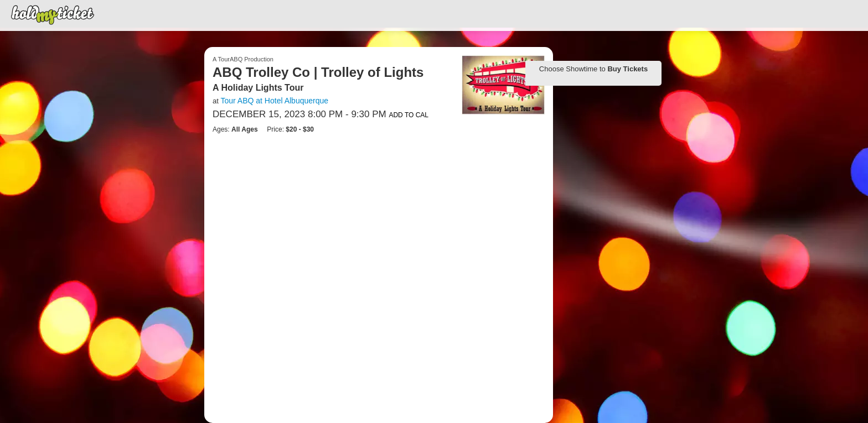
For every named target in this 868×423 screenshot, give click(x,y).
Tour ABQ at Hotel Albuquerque (274, 101)
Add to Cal (409, 115)
